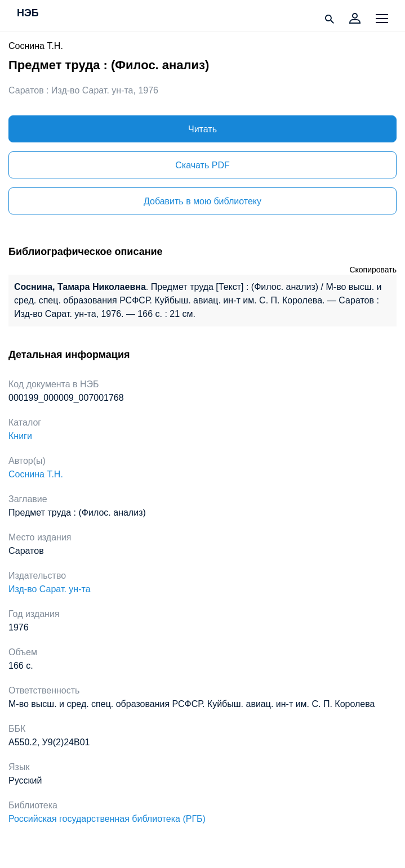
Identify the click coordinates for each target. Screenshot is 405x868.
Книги (20, 436)
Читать (202, 129)
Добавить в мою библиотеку (202, 201)
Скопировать (373, 270)
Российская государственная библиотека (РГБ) (107, 819)
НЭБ (28, 14)
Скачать (202, 165)
